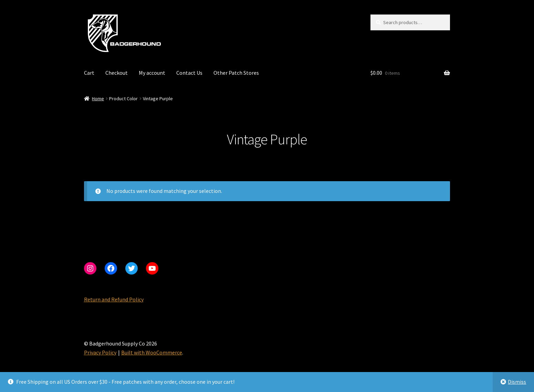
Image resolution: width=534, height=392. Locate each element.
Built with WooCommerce (152, 352)
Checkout (117, 73)
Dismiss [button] (517, 382)
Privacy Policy (100, 352)
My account (152, 73)
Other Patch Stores (236, 73)
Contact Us (189, 73)
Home (98, 99)
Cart (89, 73)
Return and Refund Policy (114, 299)
